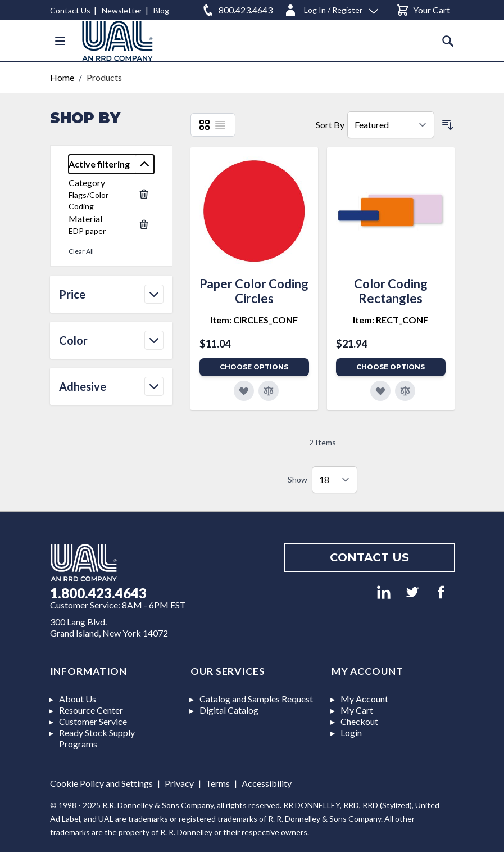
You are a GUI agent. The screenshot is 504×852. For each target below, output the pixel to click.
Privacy (179, 783)
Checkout (359, 721)
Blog (161, 10)
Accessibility (267, 783)
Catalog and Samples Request (256, 699)
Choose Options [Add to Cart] (254, 367)
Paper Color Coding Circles (254, 291)
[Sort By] (391, 125)
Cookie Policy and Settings (101, 783)
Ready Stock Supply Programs (97, 738)
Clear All (81, 251)
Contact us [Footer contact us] (369, 557)
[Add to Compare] (269, 391)
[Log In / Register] (331, 8)
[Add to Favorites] (244, 391)
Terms (218, 783)
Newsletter (122, 10)
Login (351, 732)
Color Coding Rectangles (391, 291)
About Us (78, 699)
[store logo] (117, 41)
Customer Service (93, 721)
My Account (364, 699)
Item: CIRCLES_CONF (254, 320)
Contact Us (70, 10)
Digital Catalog (229, 710)
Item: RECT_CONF (391, 320)
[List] (220, 125)
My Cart (357, 710)
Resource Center (91, 710)
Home (62, 77)
